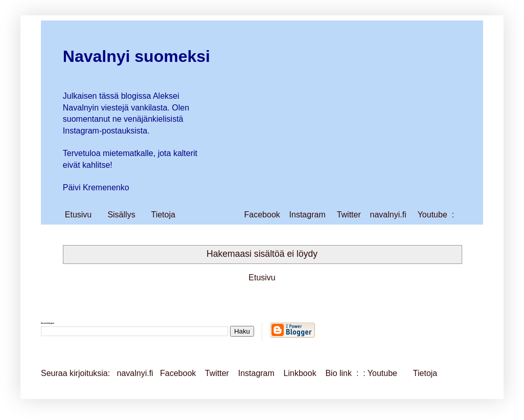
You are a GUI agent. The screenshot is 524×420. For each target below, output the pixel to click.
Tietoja (163, 215)
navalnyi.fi (388, 215)
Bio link (339, 373)
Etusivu (78, 215)
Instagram (307, 215)
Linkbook (300, 373)
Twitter (349, 215)
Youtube (432, 215)
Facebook (262, 215)
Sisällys (121, 215)
